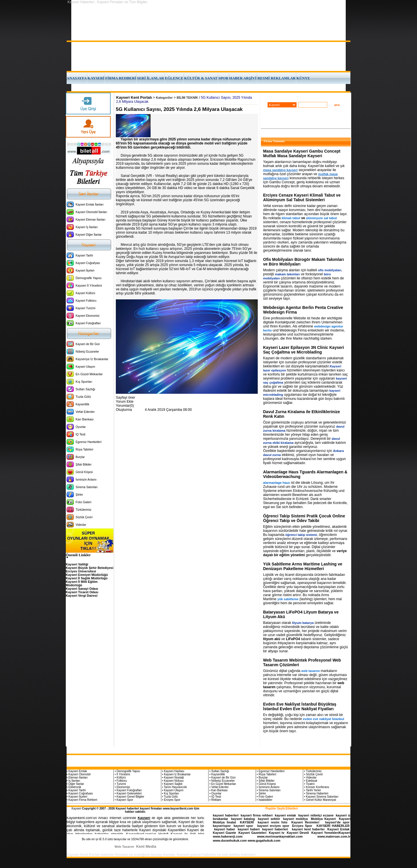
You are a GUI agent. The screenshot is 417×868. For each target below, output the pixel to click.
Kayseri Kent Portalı (134, 97)
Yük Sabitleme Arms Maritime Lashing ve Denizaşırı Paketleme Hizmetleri (303, 566)
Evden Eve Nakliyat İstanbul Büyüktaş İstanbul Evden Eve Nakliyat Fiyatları (300, 706)
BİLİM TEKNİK (187, 98)
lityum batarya (303, 623)
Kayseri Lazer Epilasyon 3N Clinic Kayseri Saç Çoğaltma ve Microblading (304, 350)
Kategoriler (164, 98)
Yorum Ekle (125, 402)
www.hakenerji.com (228, 836)
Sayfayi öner (126, 398)
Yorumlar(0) (125, 406)
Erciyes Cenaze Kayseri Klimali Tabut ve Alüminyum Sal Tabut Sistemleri (302, 197)
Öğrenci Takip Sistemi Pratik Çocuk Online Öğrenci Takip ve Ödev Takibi (304, 518)
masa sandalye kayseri (280, 170)
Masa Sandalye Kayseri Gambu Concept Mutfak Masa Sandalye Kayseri (302, 153)
